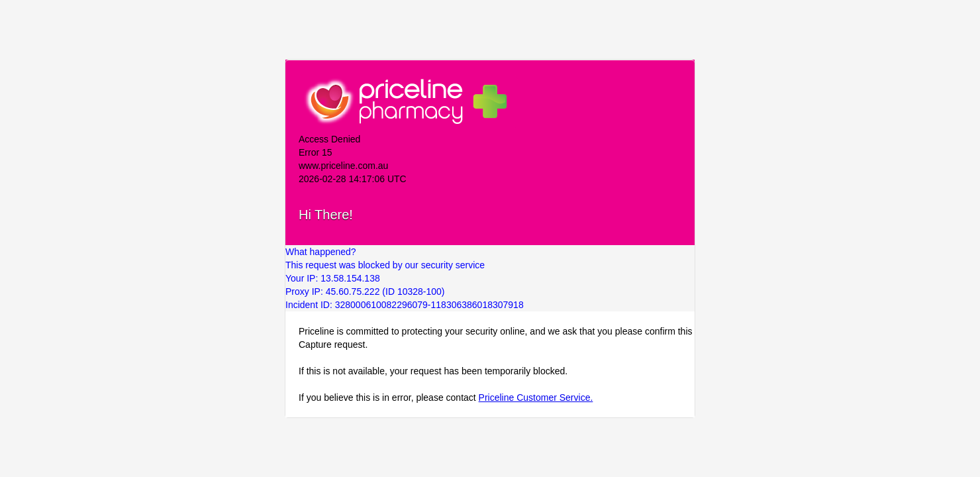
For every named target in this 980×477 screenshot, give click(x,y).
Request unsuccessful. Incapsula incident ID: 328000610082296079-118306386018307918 (490, 238)
